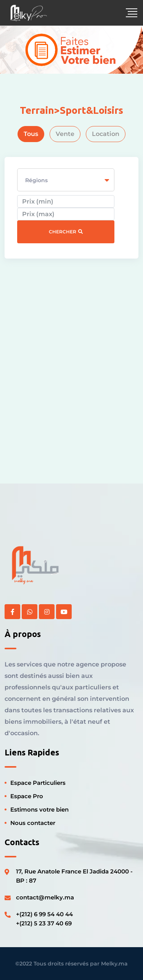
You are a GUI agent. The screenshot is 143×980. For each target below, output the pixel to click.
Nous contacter (33, 823)
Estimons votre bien (39, 809)
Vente (65, 134)
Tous (31, 134)
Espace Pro (27, 796)
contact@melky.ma (45, 897)
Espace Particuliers (38, 783)
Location (106, 134)
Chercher (66, 232)
